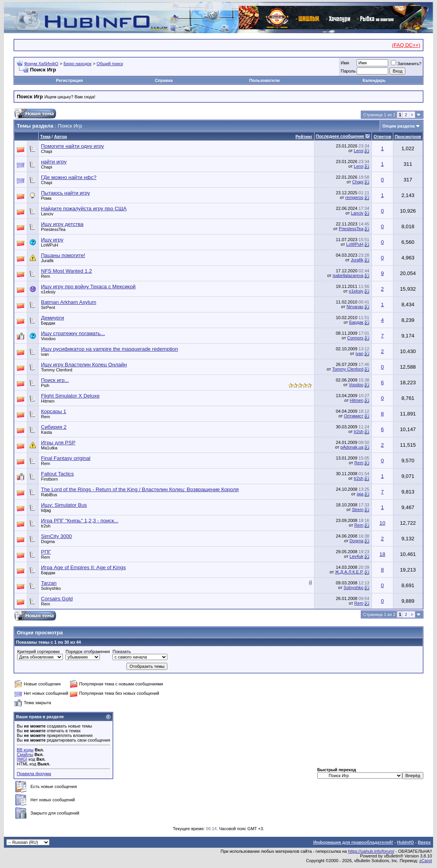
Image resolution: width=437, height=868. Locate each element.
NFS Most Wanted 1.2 (67, 271)
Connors (355, 338)
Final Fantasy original (66, 458)
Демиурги (52, 318)
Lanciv (47, 214)
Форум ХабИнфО (41, 64)
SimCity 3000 (56, 536)
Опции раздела (399, 126)
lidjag (46, 510)
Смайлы (25, 754)
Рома (46, 198)
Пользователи (265, 80)
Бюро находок (78, 64)
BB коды (25, 750)
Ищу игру (52, 240)
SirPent (48, 307)
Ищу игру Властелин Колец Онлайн (84, 365)
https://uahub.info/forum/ (371, 851)
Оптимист (354, 416)
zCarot (426, 861)
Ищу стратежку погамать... (73, 333)
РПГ (46, 552)
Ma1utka (49, 448)
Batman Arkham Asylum (68, 302)
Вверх (424, 842)
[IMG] (22, 759)
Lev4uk (356, 556)
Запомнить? (406, 64)
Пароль (348, 71)
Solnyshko (51, 588)
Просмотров (408, 137)
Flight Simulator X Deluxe (70, 396)
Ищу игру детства (62, 224)
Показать (122, 651)
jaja (360, 494)
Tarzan (49, 583)
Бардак (48, 323)
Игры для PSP (58, 443)
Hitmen (48, 401)
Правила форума (34, 774)
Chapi (47, 151)
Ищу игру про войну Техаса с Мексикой (88, 287)
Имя (345, 63)
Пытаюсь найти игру (66, 193)
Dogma (48, 541)
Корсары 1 (54, 411)
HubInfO (405, 842)
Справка (164, 80)
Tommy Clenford (57, 370)
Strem (358, 509)
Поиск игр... (55, 380)
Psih (45, 385)
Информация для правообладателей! (353, 842)
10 (383, 523)
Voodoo (48, 339)
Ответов (382, 137)
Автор (60, 137)
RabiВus (49, 495)
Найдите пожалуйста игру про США (84, 209)
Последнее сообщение (340, 136)
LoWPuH (50, 245)
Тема (45, 137)
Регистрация (70, 80)
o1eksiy (48, 292)
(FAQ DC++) (406, 45)
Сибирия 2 (54, 427)
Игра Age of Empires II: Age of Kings (83, 567)
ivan (45, 354)
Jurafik (47, 261)
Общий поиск (110, 64)
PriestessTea (53, 229)
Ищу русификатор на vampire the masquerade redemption (109, 349)
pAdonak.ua (352, 447)
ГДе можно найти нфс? (69, 177)
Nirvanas (355, 307)
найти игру (54, 162)
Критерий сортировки (38, 651)
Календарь (374, 80)
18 (383, 554)
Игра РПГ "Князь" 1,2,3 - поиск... (80, 521)
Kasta (46, 432)
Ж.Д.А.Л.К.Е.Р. (349, 572)
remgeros (354, 197)
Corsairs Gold (57, 599)
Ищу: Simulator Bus (64, 505)
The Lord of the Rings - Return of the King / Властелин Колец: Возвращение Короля (140, 489)
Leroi (359, 151)
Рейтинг (304, 137)
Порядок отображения (88, 651)
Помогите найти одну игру (72, 146)
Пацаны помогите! (63, 255)
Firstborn (49, 479)
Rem (45, 276)
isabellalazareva (348, 275)
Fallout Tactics (57, 474)
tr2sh (359, 431)
